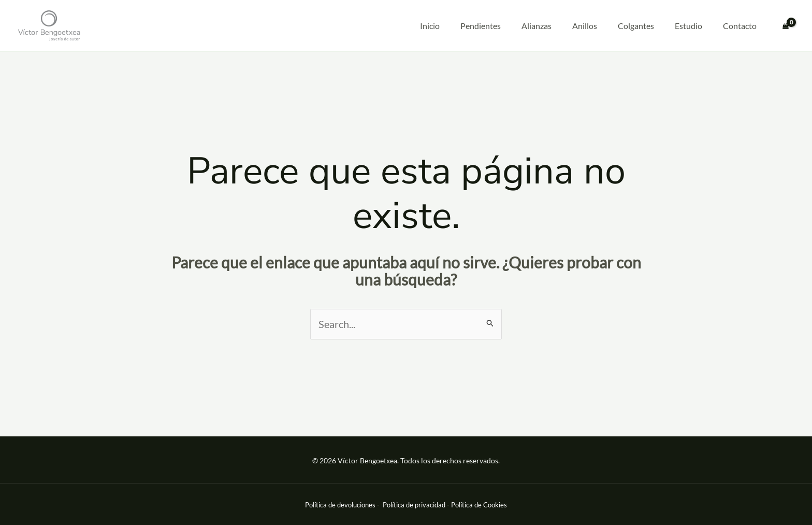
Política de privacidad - (417, 505)
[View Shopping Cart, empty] (786, 26)
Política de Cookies (479, 505)
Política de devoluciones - (343, 505)
